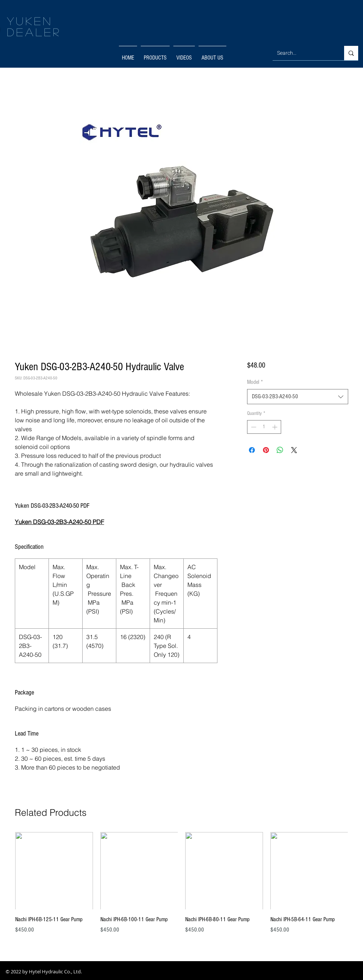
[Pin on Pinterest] (266, 450)
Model (255, 382)
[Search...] (303, 53)
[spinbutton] (264, 427)
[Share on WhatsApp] (280, 450)
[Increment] (275, 427)
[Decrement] (253, 427)
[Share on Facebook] (252, 450)
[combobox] (298, 396)
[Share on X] (294, 450)
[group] (181, 887)
